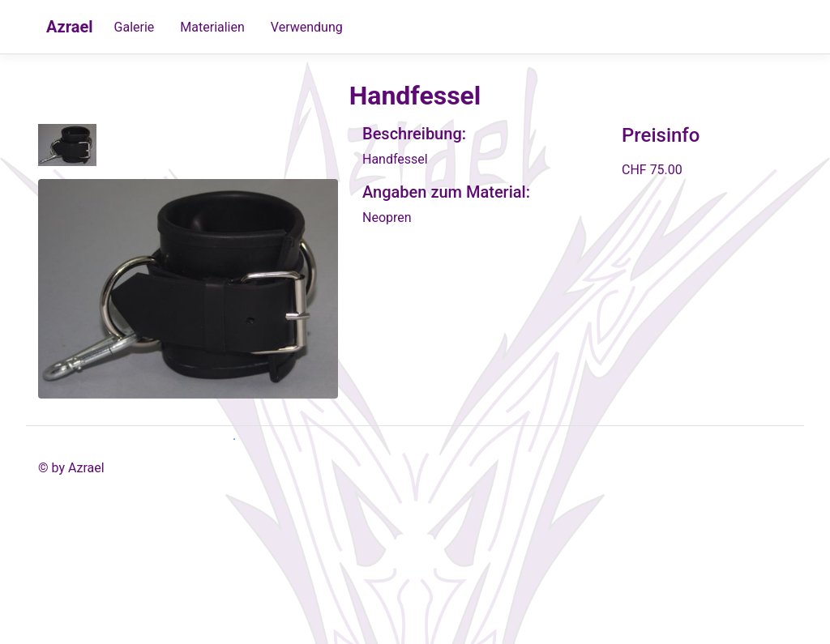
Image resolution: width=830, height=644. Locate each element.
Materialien (212, 27)
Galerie (135, 27)
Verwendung (307, 27)
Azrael (70, 27)
